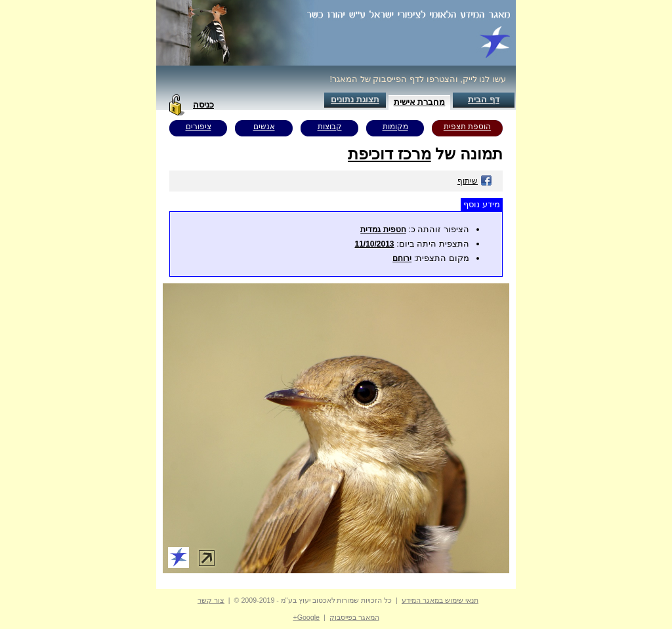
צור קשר (211, 600)
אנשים (264, 127)
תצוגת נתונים (355, 99)
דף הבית (484, 99)
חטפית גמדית (383, 230)
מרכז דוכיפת (389, 154)
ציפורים (199, 127)
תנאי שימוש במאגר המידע (440, 600)
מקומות (395, 127)
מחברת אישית (420, 102)
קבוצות (330, 127)
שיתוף (475, 181)
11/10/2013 (374, 244)
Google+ (306, 617)
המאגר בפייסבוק (354, 617)
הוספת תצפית (467, 127)
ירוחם (402, 258)
